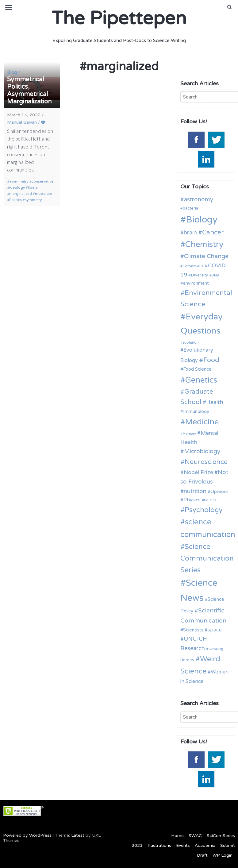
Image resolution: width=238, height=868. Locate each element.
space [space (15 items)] (215, 630)
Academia (205, 845)
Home (177, 836)
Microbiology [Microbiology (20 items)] (202, 451)
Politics (15, 200)
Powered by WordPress (27, 835)
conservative (42, 181)
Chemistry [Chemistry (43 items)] (204, 244)
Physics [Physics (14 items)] (192, 500)
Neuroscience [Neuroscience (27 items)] (206, 462)
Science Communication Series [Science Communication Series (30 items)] (207, 558)
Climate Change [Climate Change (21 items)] (206, 256)
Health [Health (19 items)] (215, 402)
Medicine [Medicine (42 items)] (202, 422)
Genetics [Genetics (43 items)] (201, 380)
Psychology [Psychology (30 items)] (204, 510)
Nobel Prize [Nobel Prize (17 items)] (198, 472)
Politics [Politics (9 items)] (210, 500)
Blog (12, 72)
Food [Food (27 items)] (211, 360)
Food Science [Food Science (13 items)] (197, 369)
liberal (33, 187)
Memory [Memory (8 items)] (189, 434)
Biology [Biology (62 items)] (202, 220)
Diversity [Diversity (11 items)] (199, 275)
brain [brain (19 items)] (190, 233)
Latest (78, 835)
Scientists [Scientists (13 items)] (193, 630)
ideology (17, 187)
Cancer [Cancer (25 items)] (213, 232)
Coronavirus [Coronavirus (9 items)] (193, 266)
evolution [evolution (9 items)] (191, 342)
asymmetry (19, 181)
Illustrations (159, 845)
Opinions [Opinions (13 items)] (219, 492)
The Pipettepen (119, 18)
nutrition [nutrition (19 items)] (195, 491)
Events (183, 845)
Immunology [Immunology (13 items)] (196, 411)
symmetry (33, 200)
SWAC (195, 836)
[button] (230, 7)
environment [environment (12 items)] (196, 283)
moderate (44, 194)
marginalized (21, 194)
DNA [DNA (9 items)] (215, 275)
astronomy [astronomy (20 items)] (199, 199)
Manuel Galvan (22, 122)
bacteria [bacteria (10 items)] (190, 208)
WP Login (223, 855)
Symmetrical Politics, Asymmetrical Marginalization (29, 91)
